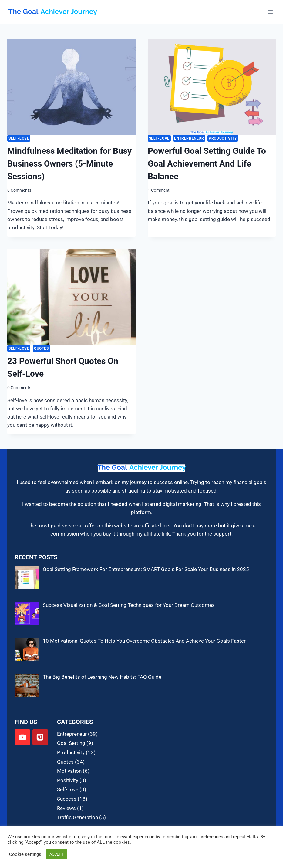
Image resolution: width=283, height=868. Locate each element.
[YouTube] (22, 737)
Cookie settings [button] (25, 854)
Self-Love (19, 138)
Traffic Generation (77, 817)
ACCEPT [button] (57, 854)
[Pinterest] (40, 737)
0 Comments (19, 190)
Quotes (41, 348)
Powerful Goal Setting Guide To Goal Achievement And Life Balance (207, 164)
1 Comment (159, 190)
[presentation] (71, 87)
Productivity (223, 138)
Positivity (68, 780)
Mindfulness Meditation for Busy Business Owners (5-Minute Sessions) (69, 164)
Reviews (66, 808)
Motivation (69, 771)
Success (67, 799)
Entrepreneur (189, 138)
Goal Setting (71, 743)
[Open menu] (270, 12)
